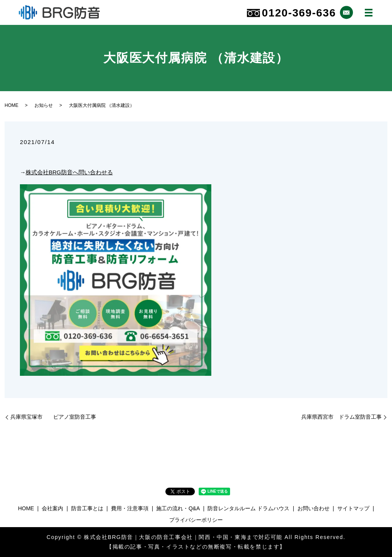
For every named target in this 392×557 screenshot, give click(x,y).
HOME (11, 105)
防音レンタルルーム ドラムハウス (248, 508)
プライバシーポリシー (196, 520)
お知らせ (44, 105)
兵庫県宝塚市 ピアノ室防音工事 (53, 417)
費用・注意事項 (130, 508)
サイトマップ (353, 508)
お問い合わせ (314, 508)
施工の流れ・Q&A (178, 508)
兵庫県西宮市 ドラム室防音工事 (341, 417)
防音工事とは (87, 508)
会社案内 (52, 508)
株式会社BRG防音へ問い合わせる (69, 172)
